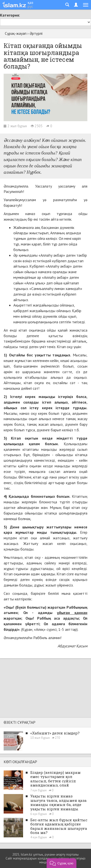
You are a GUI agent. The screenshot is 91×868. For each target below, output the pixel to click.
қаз (30, 2)
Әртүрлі (36, 33)
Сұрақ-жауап (16, 33)
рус (30, 6)
